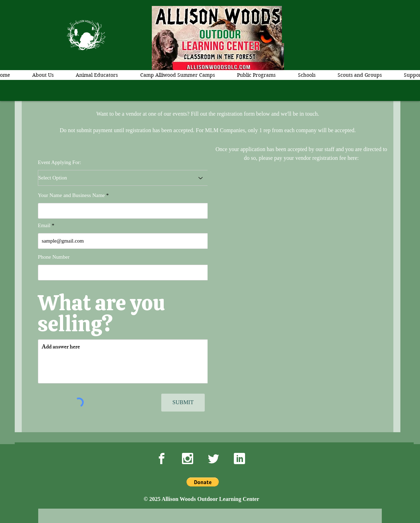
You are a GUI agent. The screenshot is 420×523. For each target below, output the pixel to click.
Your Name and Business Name (71, 195)
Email (44, 226)
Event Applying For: (59, 162)
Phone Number (54, 257)
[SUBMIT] (183, 403)
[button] (203, 482)
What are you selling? (101, 313)
